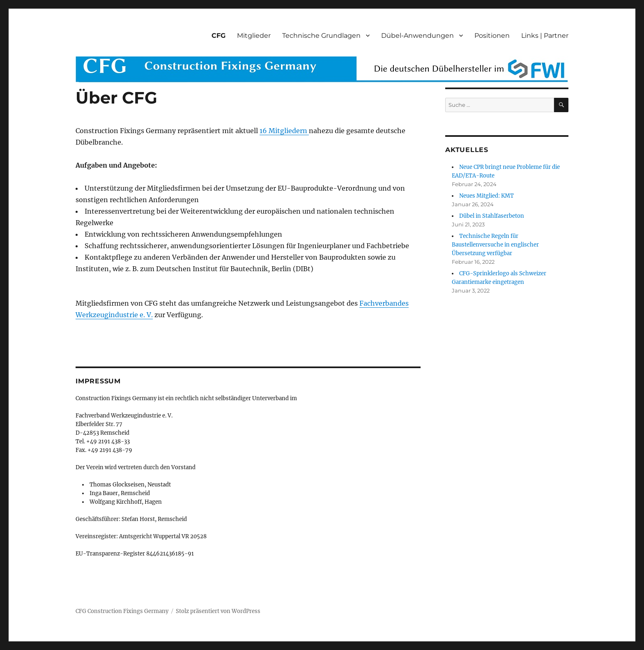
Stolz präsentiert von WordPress (218, 611)
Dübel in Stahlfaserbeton (492, 216)
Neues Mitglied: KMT (486, 196)
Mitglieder (254, 36)
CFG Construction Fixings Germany (122, 611)
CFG (218, 36)
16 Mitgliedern (284, 131)
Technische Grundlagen (321, 36)
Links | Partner (545, 36)
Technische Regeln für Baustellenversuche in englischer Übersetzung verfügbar (495, 245)
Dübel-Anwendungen (417, 36)
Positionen (492, 36)
